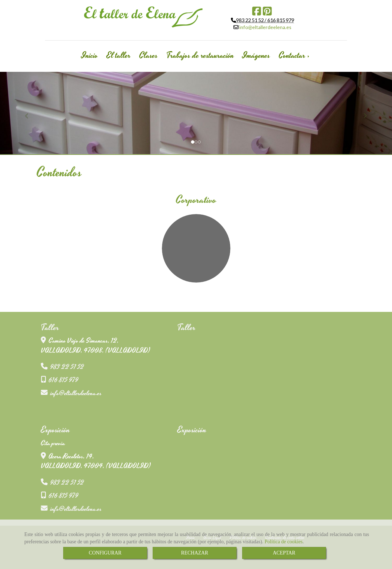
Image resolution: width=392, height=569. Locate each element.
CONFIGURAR (105, 553)
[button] (29, 113)
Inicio (90, 56)
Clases (148, 56)
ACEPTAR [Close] (284, 553)
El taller (119, 56)
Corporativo (196, 200)
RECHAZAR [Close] (194, 553)
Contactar (294, 56)
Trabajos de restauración (200, 56)
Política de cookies (284, 542)
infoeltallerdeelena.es (265, 27)
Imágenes (256, 56)
